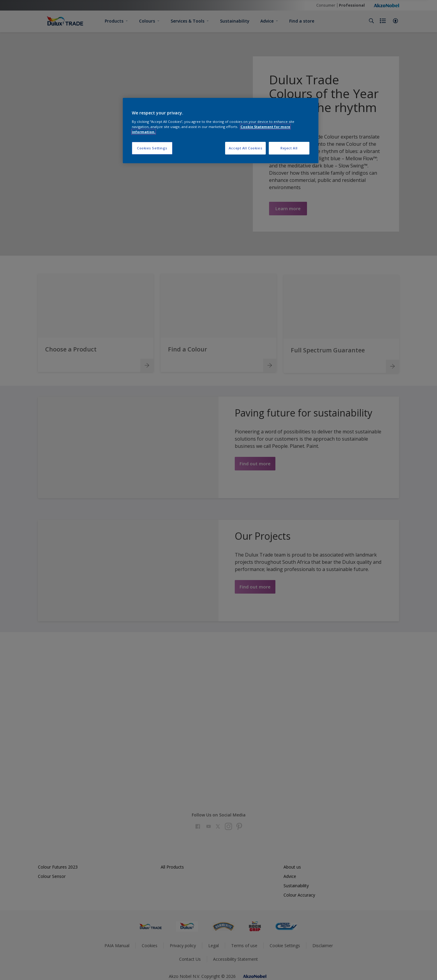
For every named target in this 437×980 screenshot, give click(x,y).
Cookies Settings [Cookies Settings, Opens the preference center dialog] (152, 148)
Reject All (289, 148)
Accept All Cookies (245, 148)
